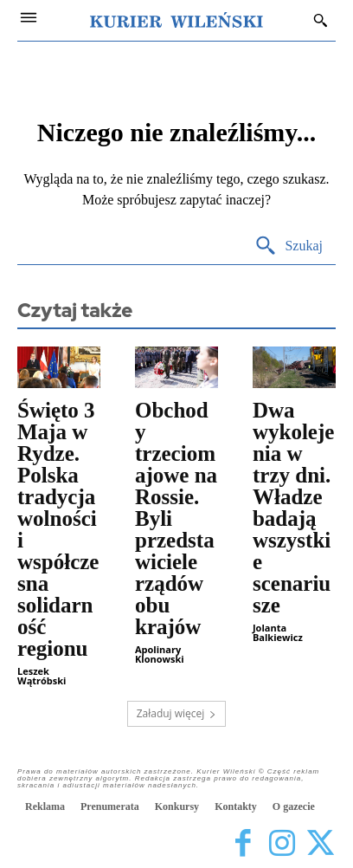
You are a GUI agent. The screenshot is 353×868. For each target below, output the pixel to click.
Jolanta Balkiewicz (278, 632)
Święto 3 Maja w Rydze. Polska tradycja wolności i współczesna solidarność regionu (58, 529)
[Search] (289, 246)
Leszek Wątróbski (42, 676)
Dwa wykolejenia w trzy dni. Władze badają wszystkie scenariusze (293, 508)
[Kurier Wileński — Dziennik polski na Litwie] (176, 20)
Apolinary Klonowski (160, 654)
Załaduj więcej (177, 713)
